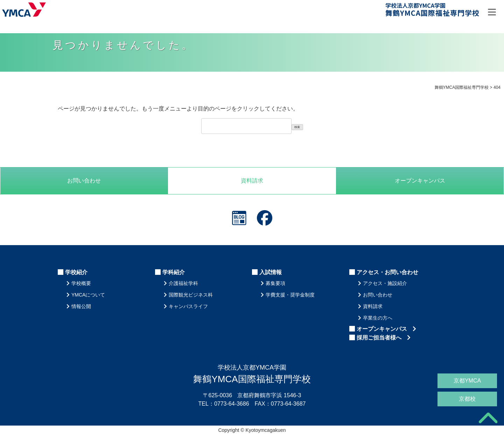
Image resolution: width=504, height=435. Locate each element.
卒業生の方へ (378, 318)
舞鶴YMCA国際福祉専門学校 (433, 11)
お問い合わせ (84, 181)
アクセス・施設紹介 (385, 283)
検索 (297, 127)
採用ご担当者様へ (384, 338)
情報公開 (81, 306)
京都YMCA (467, 381)
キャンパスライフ (188, 306)
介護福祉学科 (183, 283)
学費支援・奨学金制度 (290, 295)
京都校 (467, 399)
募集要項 (275, 283)
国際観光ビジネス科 (191, 295)
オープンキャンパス (386, 329)
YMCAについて (88, 295)
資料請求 (252, 181)
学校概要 (81, 283)
